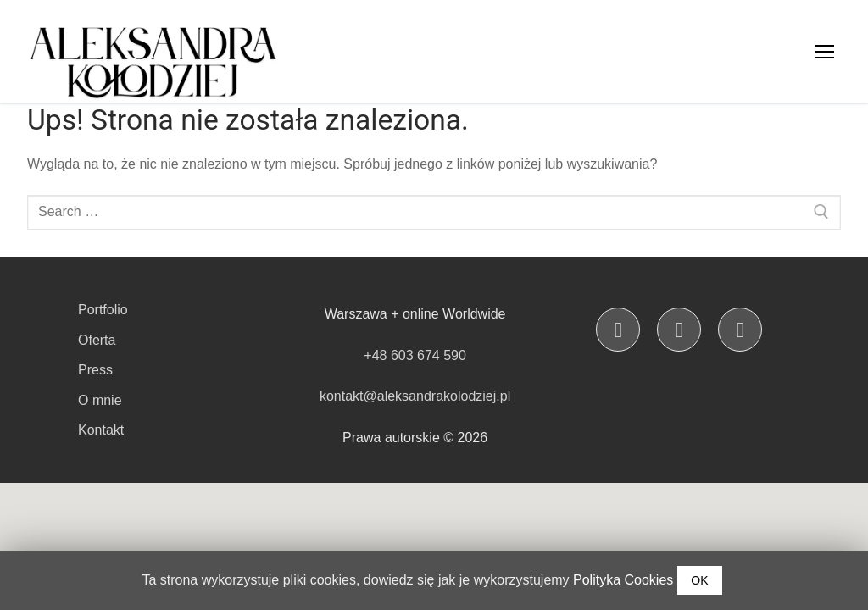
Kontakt (101, 430)
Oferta (97, 340)
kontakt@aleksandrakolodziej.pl (415, 396)
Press (95, 370)
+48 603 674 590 (415, 355)
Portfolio (103, 310)
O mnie (100, 400)
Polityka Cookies (623, 580)
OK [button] (699, 580)
